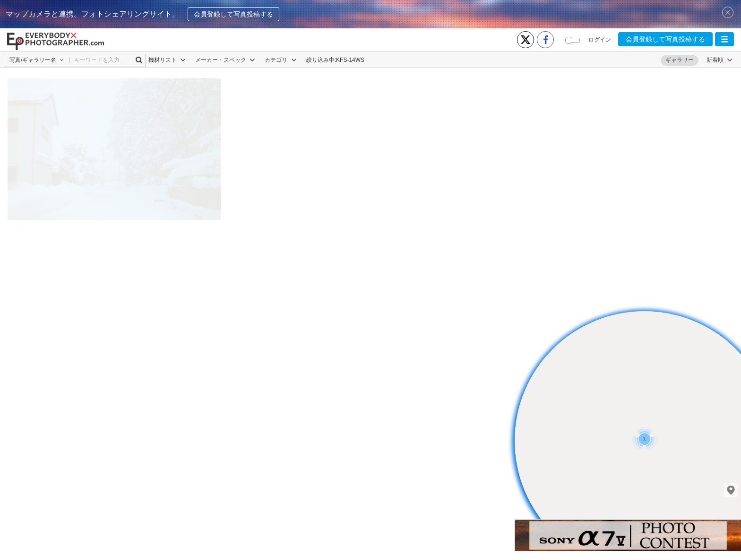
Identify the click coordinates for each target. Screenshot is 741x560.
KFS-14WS (350, 60)
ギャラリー (680, 60)
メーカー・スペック (225, 60)
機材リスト (167, 60)
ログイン (600, 40)
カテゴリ (280, 60)
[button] (724, 39)
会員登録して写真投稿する (233, 14)
